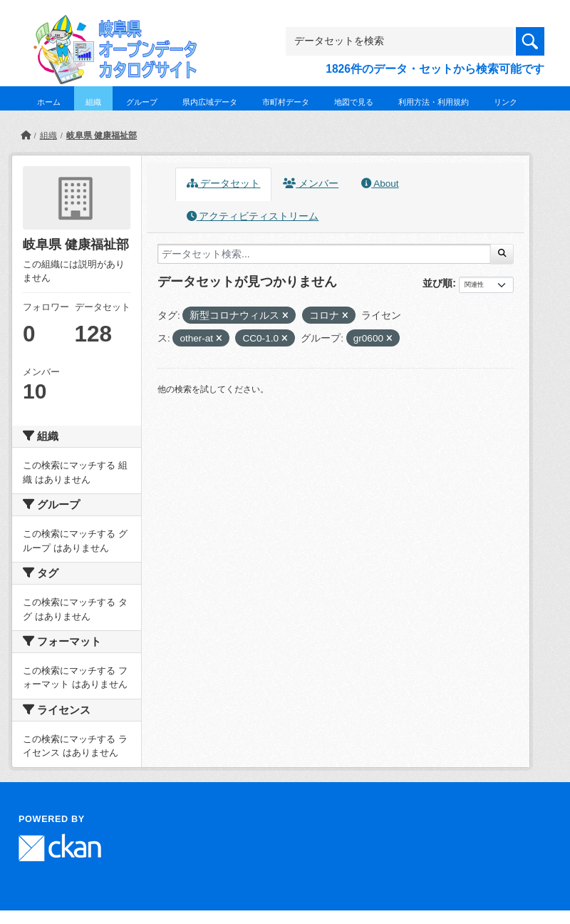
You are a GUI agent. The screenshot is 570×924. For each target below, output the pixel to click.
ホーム (49, 102)
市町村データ (286, 102)
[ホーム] (26, 135)
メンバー (311, 184)
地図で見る (354, 102)
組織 (93, 102)
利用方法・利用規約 (434, 102)
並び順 (437, 283)
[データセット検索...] (324, 254)
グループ (142, 102)
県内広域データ (210, 102)
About (380, 184)
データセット (224, 184)
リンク (506, 102)
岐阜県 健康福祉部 (102, 135)
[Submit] (502, 254)
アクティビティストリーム (253, 216)
